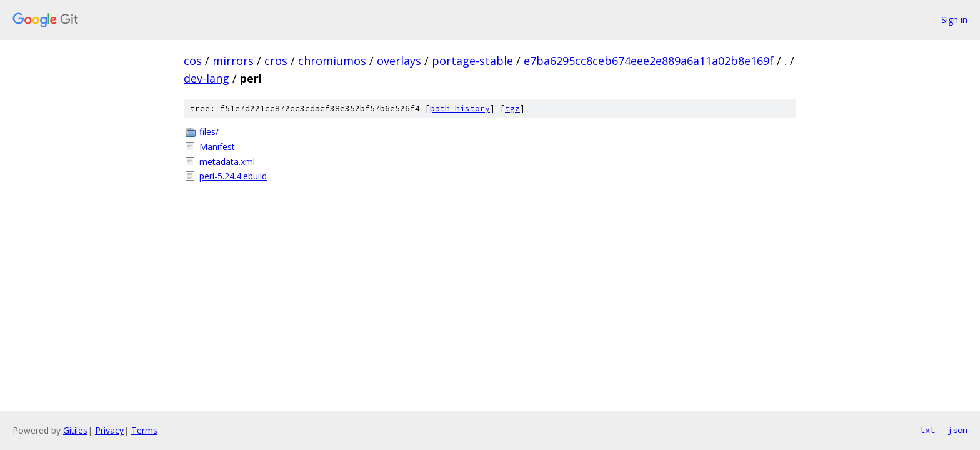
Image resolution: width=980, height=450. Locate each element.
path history (460, 108)
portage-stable (472, 61)
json (957, 430)
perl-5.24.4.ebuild (233, 176)
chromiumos (332, 61)
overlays (399, 61)
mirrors (233, 61)
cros (276, 61)
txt (927, 430)
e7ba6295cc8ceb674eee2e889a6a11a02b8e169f (649, 61)
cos (193, 61)
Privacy (109, 430)
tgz (512, 108)
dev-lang (207, 78)
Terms (144, 430)
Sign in (954, 20)
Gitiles (75, 430)
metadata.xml (227, 162)
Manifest (217, 147)
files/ (209, 132)
